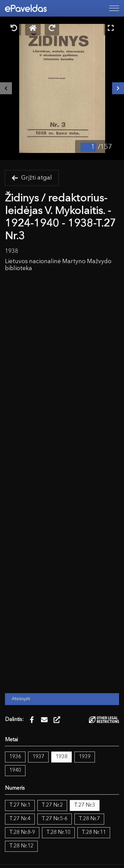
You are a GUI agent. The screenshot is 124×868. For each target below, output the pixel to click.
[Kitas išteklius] (118, 88)
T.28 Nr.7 (89, 819)
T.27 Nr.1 (20, 805)
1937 (38, 757)
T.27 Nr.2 (52, 805)
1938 (62, 757)
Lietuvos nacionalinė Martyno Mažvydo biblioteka (58, 265)
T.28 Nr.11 (94, 832)
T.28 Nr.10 (58, 832)
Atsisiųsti (21, 699)
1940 (15, 770)
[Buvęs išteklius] (6, 88)
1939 (85, 757)
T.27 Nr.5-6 (55, 819)
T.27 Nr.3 (85, 805)
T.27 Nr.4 (20, 819)
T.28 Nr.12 (21, 846)
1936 (15, 757)
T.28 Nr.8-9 (22, 832)
